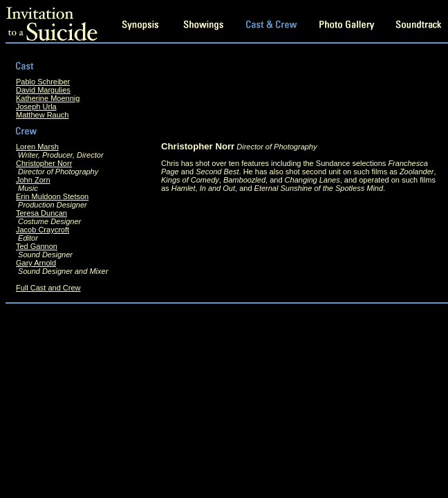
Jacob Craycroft (43, 230)
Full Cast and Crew (48, 288)
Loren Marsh (37, 147)
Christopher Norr (44, 163)
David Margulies (43, 90)
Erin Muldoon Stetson (52, 196)
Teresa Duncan (41, 213)
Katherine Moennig (48, 98)
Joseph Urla (36, 107)
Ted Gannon (37, 246)
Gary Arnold (36, 263)
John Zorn (33, 180)
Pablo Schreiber (43, 82)
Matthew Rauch (42, 115)
